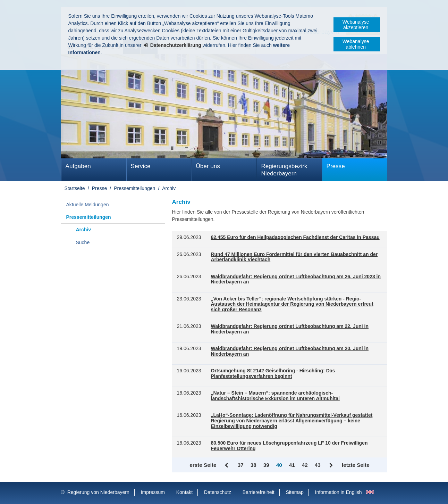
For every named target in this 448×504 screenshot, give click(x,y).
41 (292, 465)
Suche (83, 242)
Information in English (339, 492)
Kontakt (184, 492)
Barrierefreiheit (259, 492)
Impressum (153, 492)
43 (318, 465)
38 (253, 465)
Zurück (227, 465)
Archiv (169, 188)
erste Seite (203, 465)
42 (305, 465)
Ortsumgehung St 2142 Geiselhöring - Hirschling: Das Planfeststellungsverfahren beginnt (273, 374)
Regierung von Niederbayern (98, 492)
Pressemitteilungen (134, 188)
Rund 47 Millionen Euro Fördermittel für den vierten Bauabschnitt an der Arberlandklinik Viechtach (294, 257)
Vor (331, 465)
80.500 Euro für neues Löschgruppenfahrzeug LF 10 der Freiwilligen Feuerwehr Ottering (289, 446)
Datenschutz (218, 492)
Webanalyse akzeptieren (356, 25)
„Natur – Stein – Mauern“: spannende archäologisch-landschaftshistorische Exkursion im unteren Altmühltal (275, 396)
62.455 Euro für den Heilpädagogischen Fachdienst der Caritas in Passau (295, 237)
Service (141, 166)
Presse (336, 166)
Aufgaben (78, 166)
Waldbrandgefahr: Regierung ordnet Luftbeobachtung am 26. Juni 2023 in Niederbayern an (296, 279)
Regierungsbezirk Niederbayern (284, 170)
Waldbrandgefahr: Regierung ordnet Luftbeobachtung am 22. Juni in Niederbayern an (290, 329)
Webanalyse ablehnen (356, 44)
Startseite (75, 188)
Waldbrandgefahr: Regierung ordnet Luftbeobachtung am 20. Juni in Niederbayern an (290, 351)
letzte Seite (356, 465)
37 (241, 465)
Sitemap (295, 492)
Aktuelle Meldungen (88, 205)
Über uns (208, 166)
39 (266, 465)
